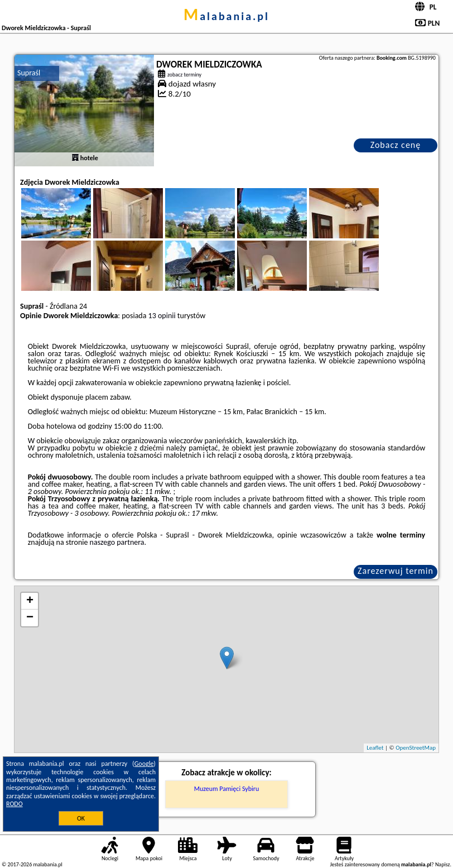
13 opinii (162, 316)
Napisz (443, 864)
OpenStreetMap (416, 748)
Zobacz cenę (396, 145)
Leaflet (375, 748)
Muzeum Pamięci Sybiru (227, 789)
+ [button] (30, 601)
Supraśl (29, 73)
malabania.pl (226, 16)
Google (144, 764)
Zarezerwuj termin (396, 571)
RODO (15, 804)
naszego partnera (117, 542)
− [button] (30, 618)
